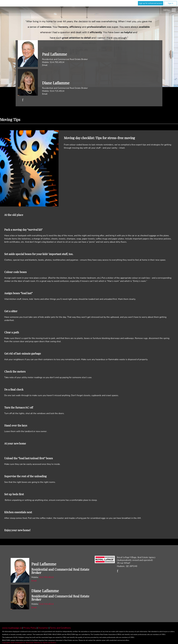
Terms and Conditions (60, 628)
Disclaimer (43, 628)
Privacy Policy (30, 628)
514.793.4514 (57, 62)
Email (45, 65)
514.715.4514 (57, 91)
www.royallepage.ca (12, 628)
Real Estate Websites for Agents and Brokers (41, 643)
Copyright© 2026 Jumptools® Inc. (14, 643)
